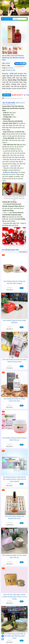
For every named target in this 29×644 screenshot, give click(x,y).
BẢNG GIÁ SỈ (20, 103)
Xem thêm (23, 252)
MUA (22, 288)
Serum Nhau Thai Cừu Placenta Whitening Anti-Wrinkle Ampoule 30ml (13, 58)
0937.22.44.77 (18, 95)
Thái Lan (11, 68)
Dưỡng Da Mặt (10, 70)
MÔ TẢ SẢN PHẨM (9, 103)
